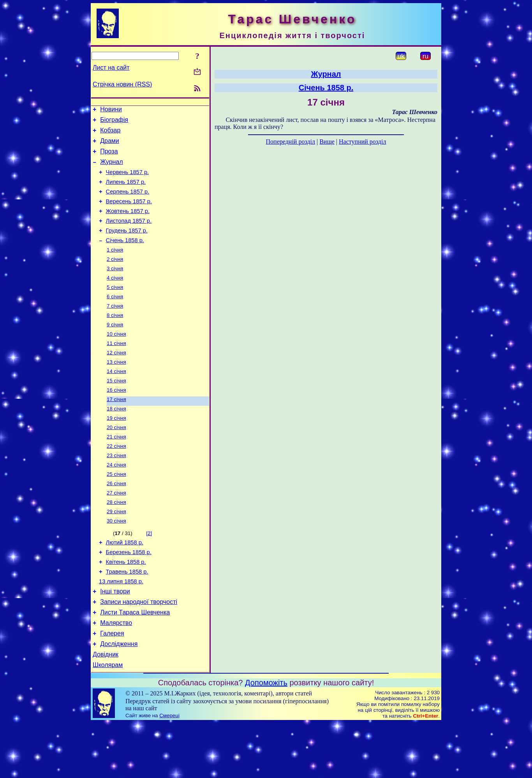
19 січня (116, 449)
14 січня (116, 399)
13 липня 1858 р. (121, 627)
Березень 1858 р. (129, 594)
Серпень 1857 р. (128, 202)
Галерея (112, 685)
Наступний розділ (362, 142)
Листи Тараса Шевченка (135, 661)
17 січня (116, 429)
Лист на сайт (111, 68)
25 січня (116, 510)
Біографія (114, 122)
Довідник (106, 708)
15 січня (116, 409)
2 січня (115, 277)
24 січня (116, 500)
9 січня (115, 348)
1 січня (115, 267)
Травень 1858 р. (127, 616)
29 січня (116, 550)
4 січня (115, 297)
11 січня (116, 368)
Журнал (111, 169)
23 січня (116, 490)
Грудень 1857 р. (127, 246)
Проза (109, 157)
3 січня (115, 287)
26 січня (116, 520)
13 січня (116, 388)
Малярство (116, 673)
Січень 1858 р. (125, 257)
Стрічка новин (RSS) (122, 84)
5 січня (115, 307)
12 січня (116, 378)
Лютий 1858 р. (125, 583)
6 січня (115, 318)
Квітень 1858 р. (126, 605)
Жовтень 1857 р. (128, 224)
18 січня (116, 439)
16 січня (116, 419)
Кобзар (110, 134)
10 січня (116, 358)
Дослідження (119, 696)
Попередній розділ (291, 142)
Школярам (108, 720)
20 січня (116, 459)
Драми (110, 145)
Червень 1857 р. (128, 180)
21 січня (116, 469)
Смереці (169, 770)
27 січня (116, 530)
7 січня (115, 328)
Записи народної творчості (139, 650)
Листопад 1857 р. (129, 235)
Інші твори (115, 638)
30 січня (116, 561)
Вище (327, 142)
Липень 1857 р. (126, 191)
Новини (111, 110)
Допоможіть (266, 738)
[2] (149, 573)
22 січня (116, 480)
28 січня (116, 540)
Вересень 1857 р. (129, 213)
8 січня (115, 338)
